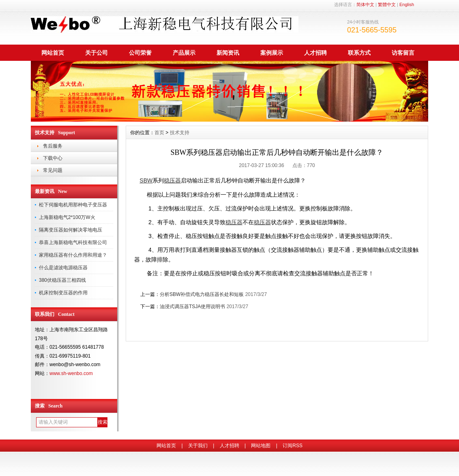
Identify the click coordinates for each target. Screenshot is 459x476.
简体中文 (365, 4)
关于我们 (198, 446)
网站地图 (261, 446)
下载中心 (53, 158)
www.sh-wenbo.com (71, 373)
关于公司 (97, 53)
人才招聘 (315, 53)
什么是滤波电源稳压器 (63, 268)
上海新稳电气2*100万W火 (67, 217)
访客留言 (403, 53)
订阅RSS (293, 446)
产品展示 (184, 53)
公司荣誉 (140, 53)
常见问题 (53, 170)
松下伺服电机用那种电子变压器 (73, 205)
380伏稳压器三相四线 (62, 280)
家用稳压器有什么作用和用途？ (73, 255)
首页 (159, 133)
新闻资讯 (228, 53)
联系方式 (359, 53)
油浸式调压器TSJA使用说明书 (192, 307)
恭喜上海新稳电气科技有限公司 (73, 242)
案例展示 (272, 53)
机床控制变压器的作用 (63, 293)
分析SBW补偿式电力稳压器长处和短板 (202, 294)
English (407, 4)
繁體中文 (387, 4)
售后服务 (53, 146)
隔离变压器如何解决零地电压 (71, 230)
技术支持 (180, 133)
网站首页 (53, 53)
